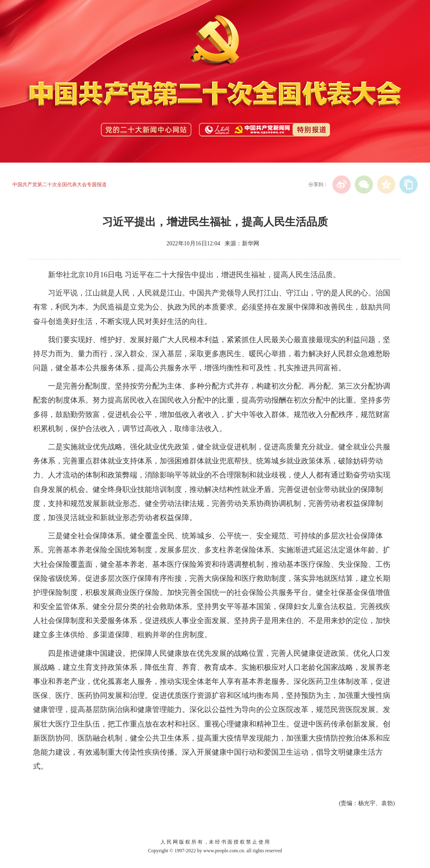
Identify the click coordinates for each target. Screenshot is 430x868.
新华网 (251, 243)
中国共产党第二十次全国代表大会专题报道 (60, 185)
